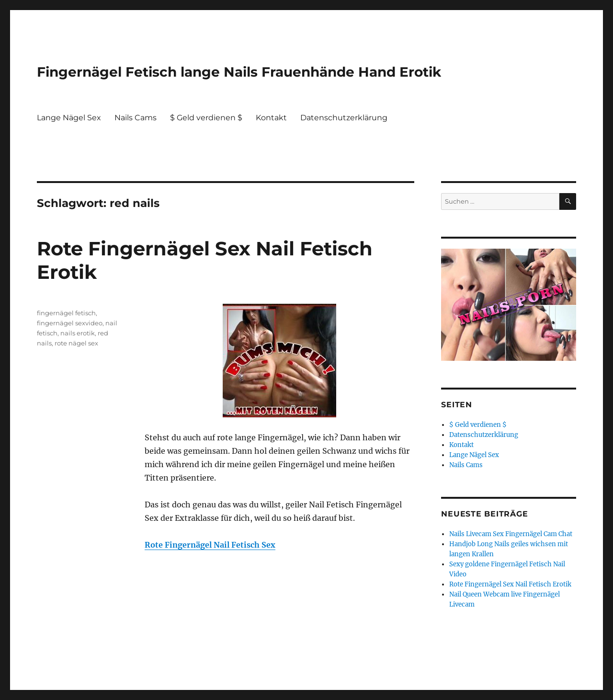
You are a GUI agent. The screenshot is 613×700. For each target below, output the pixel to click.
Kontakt (271, 118)
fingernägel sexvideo (70, 323)
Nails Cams (136, 118)
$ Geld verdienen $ (206, 118)
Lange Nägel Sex (69, 118)
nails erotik (78, 333)
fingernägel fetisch (66, 313)
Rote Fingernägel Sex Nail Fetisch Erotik (510, 584)
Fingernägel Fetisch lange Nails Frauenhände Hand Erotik (239, 72)
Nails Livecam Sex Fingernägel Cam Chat (511, 534)
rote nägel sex (76, 343)
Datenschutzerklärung (344, 118)
